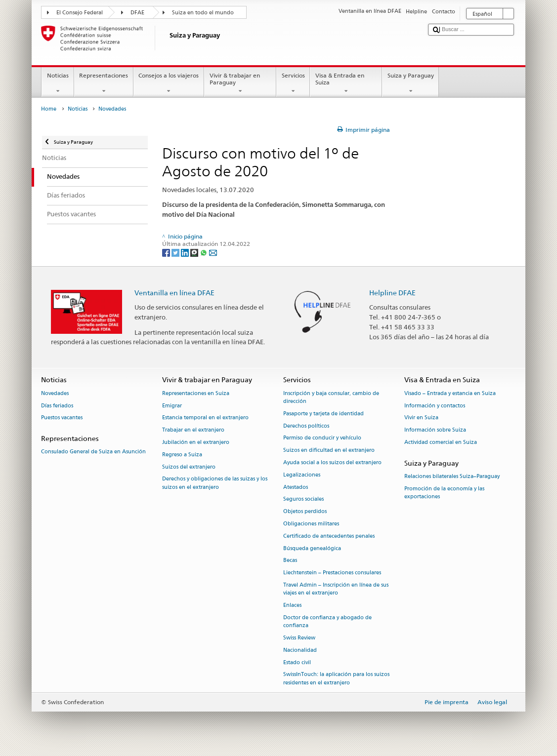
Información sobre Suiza (435, 430)
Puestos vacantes (62, 418)
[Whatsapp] (204, 252)
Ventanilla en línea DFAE (174, 293)
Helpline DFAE (392, 293)
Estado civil (297, 662)
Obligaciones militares (311, 524)
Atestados (296, 487)
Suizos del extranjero (189, 467)
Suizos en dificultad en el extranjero (329, 451)
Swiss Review (299, 638)
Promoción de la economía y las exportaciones (444, 493)
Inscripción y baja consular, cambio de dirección (331, 397)
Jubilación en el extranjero (196, 442)
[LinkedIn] (186, 252)
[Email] (213, 252)
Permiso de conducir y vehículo (322, 438)
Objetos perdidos (305, 512)
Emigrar (172, 406)
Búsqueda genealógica (312, 548)
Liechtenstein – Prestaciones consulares (332, 573)
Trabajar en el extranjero (193, 430)
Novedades (55, 393)
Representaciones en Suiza (196, 393)
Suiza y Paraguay (410, 83)
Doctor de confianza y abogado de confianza (327, 621)
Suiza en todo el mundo (203, 13)
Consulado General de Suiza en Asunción (93, 452)
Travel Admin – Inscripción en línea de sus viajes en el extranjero (336, 589)
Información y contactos (435, 406)
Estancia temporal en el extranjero (205, 418)
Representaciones (104, 83)
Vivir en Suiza (421, 418)
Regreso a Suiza (182, 455)
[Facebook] (167, 252)
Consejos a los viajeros (169, 83)
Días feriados (57, 406)
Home (49, 109)
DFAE (137, 13)
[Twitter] (176, 252)
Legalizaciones (302, 475)
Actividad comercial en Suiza (441, 442)
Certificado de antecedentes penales (329, 536)
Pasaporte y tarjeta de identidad (323, 414)
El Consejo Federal (80, 13)
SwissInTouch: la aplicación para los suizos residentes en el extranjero (336, 679)
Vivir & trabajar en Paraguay (240, 83)
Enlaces (292, 605)
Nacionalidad (300, 650)
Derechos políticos (306, 426)
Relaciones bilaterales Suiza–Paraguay (452, 476)
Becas (290, 561)
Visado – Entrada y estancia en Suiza (450, 393)
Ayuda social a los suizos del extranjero (332, 462)
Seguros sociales (303, 499)
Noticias (58, 83)
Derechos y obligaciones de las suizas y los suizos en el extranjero (215, 483)
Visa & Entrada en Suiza (346, 83)
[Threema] (195, 252)
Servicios (293, 83)
